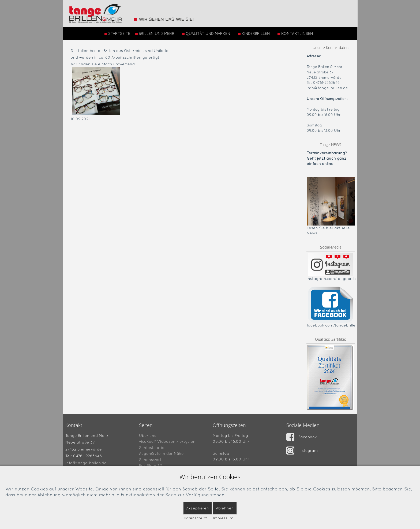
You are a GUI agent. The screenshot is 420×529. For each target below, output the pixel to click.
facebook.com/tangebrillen (332, 325)
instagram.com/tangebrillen (333, 279)
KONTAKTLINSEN (295, 33)
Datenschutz (196, 518)
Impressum (223, 518)
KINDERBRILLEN (254, 33)
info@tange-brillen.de (327, 88)
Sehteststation (153, 447)
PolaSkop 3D (151, 466)
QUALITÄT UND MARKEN (206, 33)
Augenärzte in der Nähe (161, 453)
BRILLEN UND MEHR (155, 33)
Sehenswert (150, 459)
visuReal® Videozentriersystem (168, 441)
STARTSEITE (117, 33)
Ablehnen (225, 508)
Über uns (148, 435)
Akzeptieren (198, 508)
